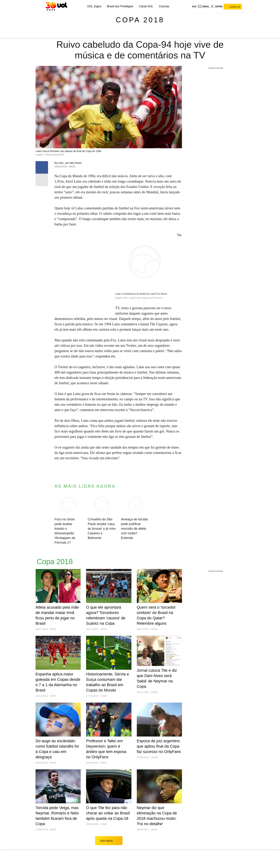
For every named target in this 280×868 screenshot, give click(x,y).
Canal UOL (146, 6)
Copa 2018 (140, 20)
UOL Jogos (94, 6)
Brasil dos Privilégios (120, 6)
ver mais (109, 841)
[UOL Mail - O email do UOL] (203, 7)
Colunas (164, 6)
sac (194, 7)
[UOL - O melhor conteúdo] (56, 6)
